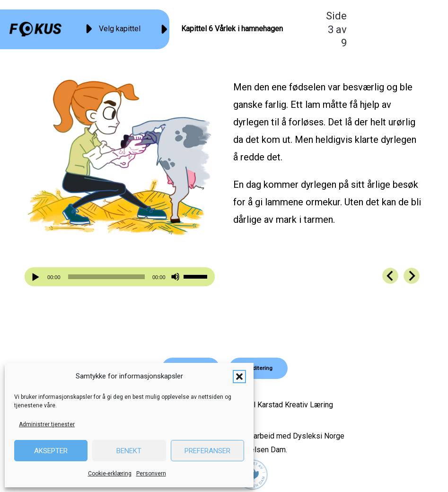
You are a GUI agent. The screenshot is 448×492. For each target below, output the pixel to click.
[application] (119, 277)
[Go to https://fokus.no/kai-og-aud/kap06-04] (412, 276)
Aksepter (51, 451)
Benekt (129, 451)
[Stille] (175, 277)
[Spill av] (37, 277)
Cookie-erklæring (110, 474)
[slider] (106, 277)
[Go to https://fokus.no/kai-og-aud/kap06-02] (390, 276)
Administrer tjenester (47, 424)
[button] (239, 377)
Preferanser (207, 451)
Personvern (151, 474)
